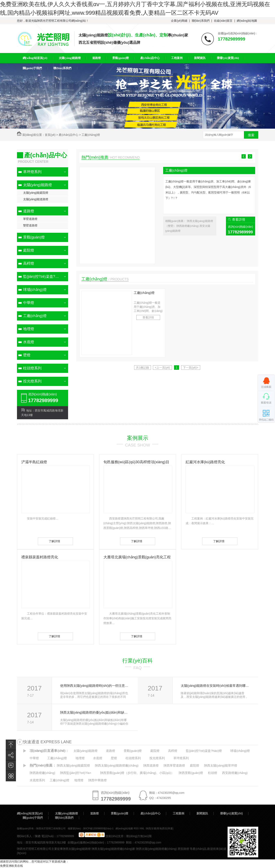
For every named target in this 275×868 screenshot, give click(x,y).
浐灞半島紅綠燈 (34, 462)
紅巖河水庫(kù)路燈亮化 (205, 462)
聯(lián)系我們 (201, 21)
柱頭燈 (213, 773)
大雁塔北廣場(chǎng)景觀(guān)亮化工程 (137, 557)
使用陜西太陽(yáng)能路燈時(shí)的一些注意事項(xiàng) (94, 686)
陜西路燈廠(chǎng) (188, 226)
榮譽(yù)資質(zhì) (231, 813)
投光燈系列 (32, 381)
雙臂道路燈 (30, 225)
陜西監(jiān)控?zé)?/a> (76, 773)
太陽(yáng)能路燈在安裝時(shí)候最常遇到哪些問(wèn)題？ (215, 686)
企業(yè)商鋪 (179, 21)
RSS (137, 829)
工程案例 (178, 813)
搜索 (251, 135)
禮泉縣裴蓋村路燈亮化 (40, 557)
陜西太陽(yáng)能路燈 (77, 849)
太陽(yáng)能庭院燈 (36, 193)
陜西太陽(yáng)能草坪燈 (221, 765)
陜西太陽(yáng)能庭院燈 (74, 765)
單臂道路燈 (30, 219)
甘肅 (154, 829)
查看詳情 (239, 220)
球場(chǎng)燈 (35, 290)
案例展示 (138, 438)
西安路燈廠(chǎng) (235, 773)
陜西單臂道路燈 (174, 765)
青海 (159, 829)
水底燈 (29, 342)
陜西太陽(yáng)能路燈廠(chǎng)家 (113, 849)
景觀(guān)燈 (34, 237)
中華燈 (29, 303)
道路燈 (29, 211)
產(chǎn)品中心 (68, 135)
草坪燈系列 (32, 172)
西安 (165, 829)
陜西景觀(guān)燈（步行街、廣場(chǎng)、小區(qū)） (137, 773)
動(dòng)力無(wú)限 (139, 836)
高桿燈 (29, 263)
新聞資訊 (202, 813)
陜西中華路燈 (98, 780)
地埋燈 (29, 329)
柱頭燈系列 (32, 368)
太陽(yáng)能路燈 (38, 185)
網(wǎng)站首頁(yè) (30, 813)
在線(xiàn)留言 (223, 21)
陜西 (148, 829)
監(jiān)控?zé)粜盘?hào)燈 (45, 277)
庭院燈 (29, 250)
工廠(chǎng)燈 (91, 135)
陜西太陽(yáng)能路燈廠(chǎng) (117, 765)
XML (142, 829)
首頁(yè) (50, 135)
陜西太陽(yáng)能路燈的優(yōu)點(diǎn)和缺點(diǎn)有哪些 (94, 712)
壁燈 (27, 355)
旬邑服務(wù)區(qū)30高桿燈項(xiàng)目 (136, 462)
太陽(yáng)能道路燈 (36, 199)
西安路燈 (183, 849)
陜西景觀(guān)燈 (191, 773)
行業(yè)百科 (137, 661)
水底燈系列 (37, 780)
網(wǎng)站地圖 (247, 21)
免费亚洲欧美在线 (11, 866)
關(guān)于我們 (33, 818)
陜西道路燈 (151, 765)
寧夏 (170, 829)
